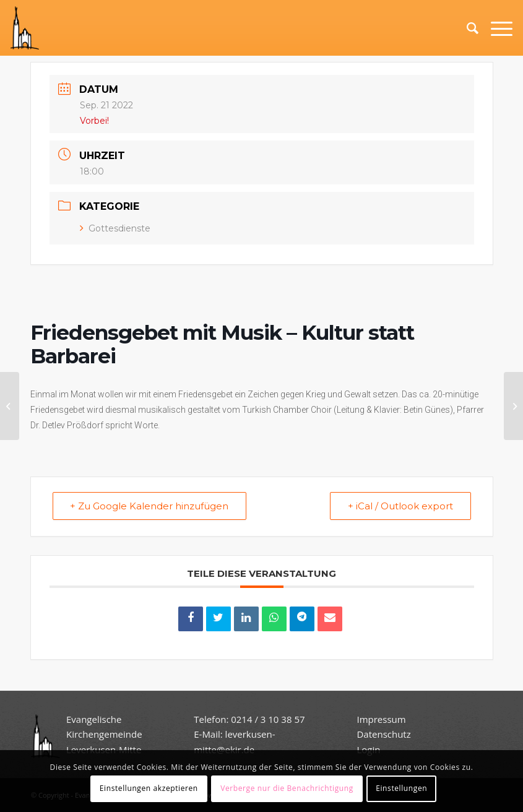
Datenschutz (385, 734)
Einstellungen (401, 788)
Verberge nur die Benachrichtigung (287, 788)
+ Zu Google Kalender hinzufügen (150, 506)
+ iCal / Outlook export (400, 506)
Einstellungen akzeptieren (149, 788)
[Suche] (466, 28)
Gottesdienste (115, 228)
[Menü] (495, 28)
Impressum (381, 719)
